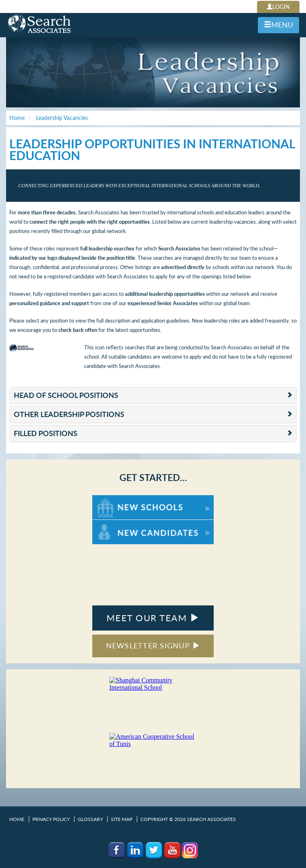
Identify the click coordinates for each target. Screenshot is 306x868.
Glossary (90, 819)
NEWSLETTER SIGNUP (153, 646)
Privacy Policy (51, 819)
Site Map (122, 819)
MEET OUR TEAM (153, 618)
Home (17, 819)
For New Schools (114, 499)
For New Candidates (118, 524)
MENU (278, 25)
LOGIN (278, 7)
